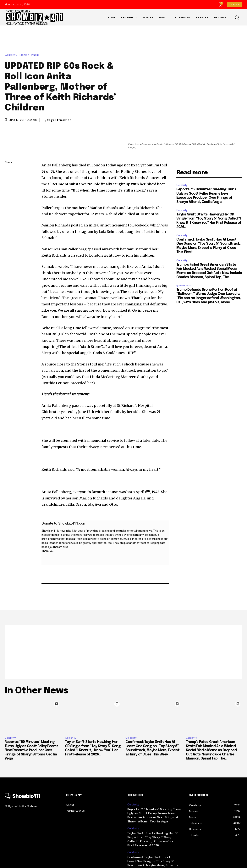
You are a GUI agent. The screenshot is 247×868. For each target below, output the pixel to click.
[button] (237, 17)
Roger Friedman (59, 101)
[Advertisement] (123, 614)
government (184, 247)
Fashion (25, 36)
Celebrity (12, 36)
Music (36, 36)
